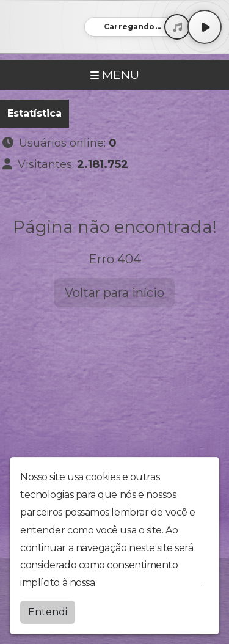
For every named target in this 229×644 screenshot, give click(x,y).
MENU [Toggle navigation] (115, 75)
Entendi (48, 612)
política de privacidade (149, 583)
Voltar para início (114, 293)
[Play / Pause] (205, 27)
